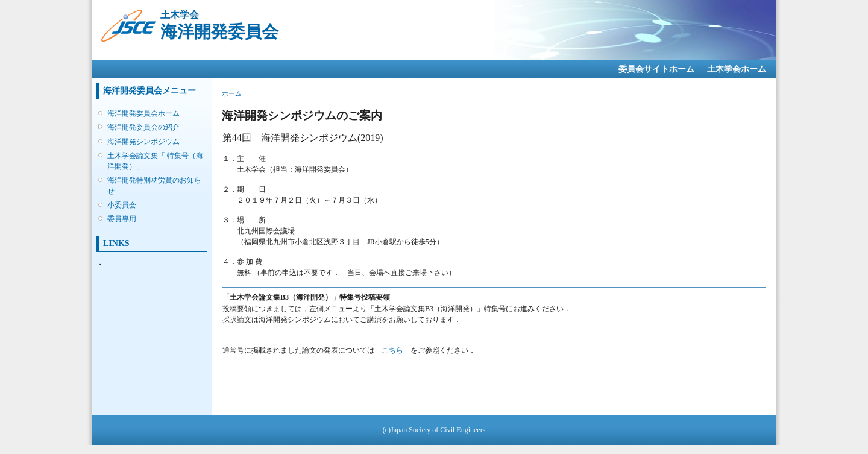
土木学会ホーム (737, 69)
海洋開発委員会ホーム (143, 113)
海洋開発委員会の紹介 (143, 127)
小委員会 (122, 205)
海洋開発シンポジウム (143, 142)
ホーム (232, 93)
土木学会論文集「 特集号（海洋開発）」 (155, 161)
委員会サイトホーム (656, 69)
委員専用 (122, 219)
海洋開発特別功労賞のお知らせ (154, 186)
